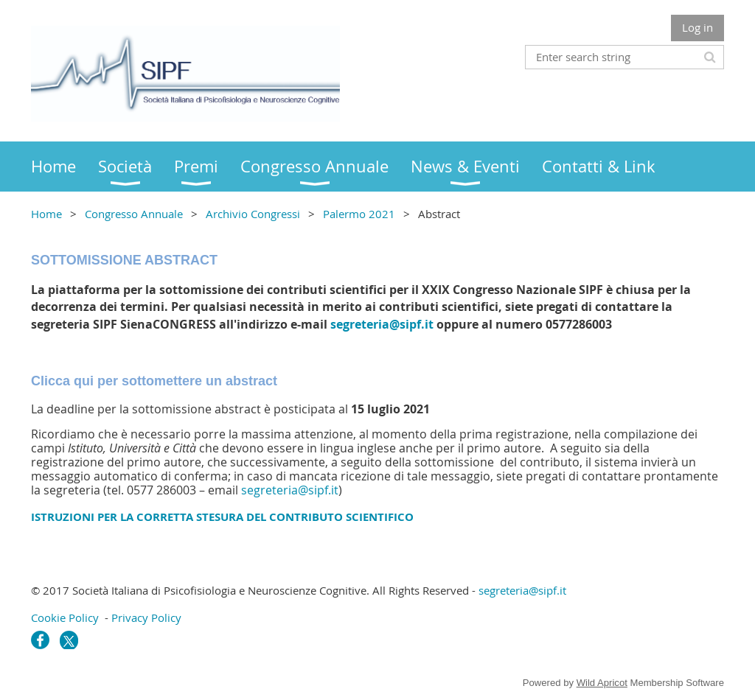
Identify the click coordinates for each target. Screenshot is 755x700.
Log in (697, 27)
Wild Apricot (602, 683)
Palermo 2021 (359, 214)
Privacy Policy (146, 617)
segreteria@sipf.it (382, 324)
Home (46, 214)
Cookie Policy (65, 617)
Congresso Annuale (134, 214)
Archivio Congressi (253, 214)
